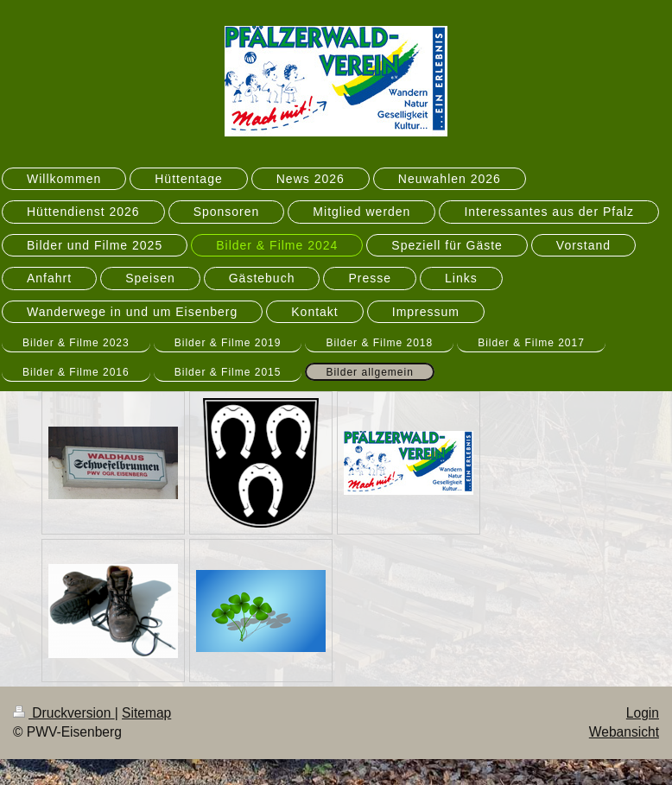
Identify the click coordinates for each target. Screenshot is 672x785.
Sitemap (146, 713)
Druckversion (64, 713)
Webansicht (624, 732)
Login (643, 713)
